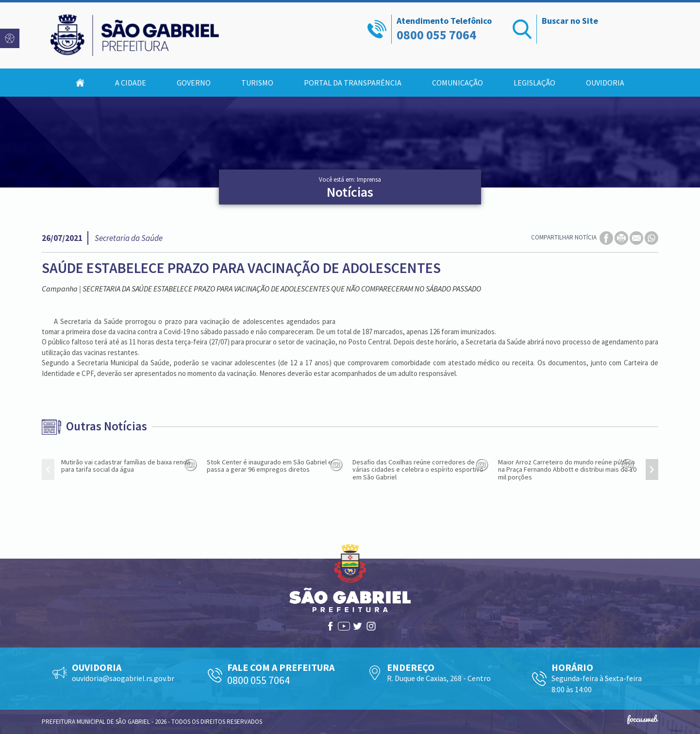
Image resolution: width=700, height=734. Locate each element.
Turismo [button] (257, 83)
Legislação (534, 83)
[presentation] (48, 469)
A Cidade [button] (131, 83)
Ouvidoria (605, 83)
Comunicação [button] (458, 83)
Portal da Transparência (353, 83)
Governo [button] (194, 83)
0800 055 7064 (436, 35)
